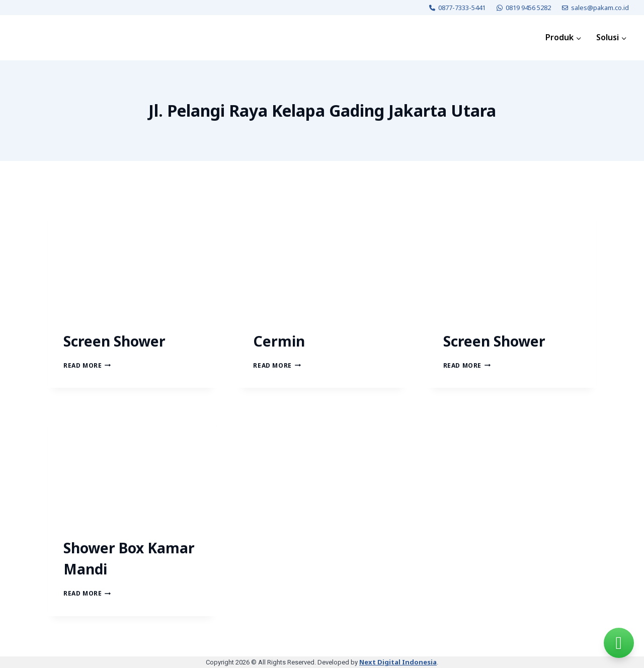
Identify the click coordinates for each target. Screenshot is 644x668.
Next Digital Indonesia (398, 662)
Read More (87, 365)
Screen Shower (114, 341)
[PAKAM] (42, 38)
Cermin (279, 341)
